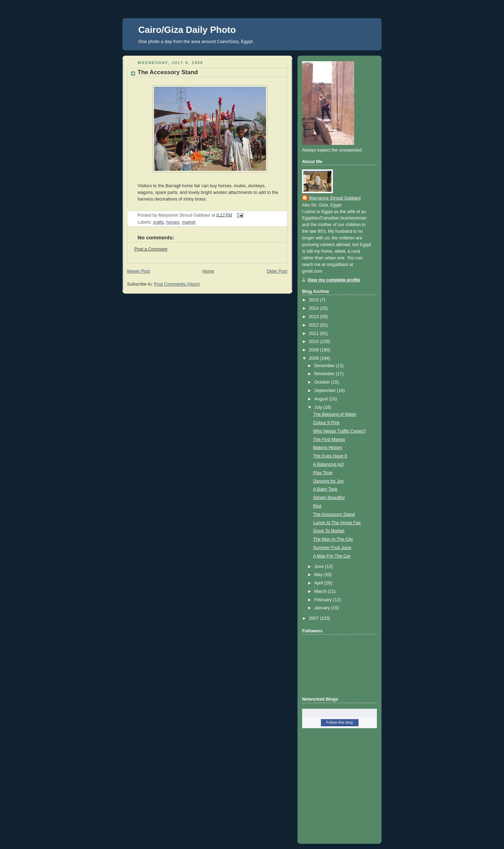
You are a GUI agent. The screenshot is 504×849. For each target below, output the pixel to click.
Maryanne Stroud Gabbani (335, 198)
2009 (315, 350)
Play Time (323, 473)
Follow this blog (339, 722)
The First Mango (329, 440)
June (320, 567)
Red (317, 506)
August (322, 399)
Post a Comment (151, 249)
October (323, 382)
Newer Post (138, 271)
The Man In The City (333, 539)
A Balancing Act (329, 464)
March (321, 591)
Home (208, 271)
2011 (315, 334)
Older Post (277, 271)
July (319, 407)
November (325, 374)
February (324, 600)
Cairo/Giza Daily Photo (187, 30)
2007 (315, 618)
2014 (315, 308)
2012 (315, 325)
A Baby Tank (325, 489)
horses (173, 222)
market (189, 222)
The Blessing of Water (335, 414)
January (323, 608)
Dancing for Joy (329, 481)
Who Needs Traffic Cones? (339, 431)
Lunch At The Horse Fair (337, 523)
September (326, 391)
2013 (315, 317)
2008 (315, 358)
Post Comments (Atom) (177, 284)
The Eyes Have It (330, 456)
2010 (315, 342)
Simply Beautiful (329, 498)
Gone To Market (329, 531)
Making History (328, 448)
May (319, 575)
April (319, 583)
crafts (158, 222)
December (325, 366)
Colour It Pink (327, 423)
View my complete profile (334, 280)
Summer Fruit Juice (332, 548)
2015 (315, 300)
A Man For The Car (332, 556)
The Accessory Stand (168, 72)
